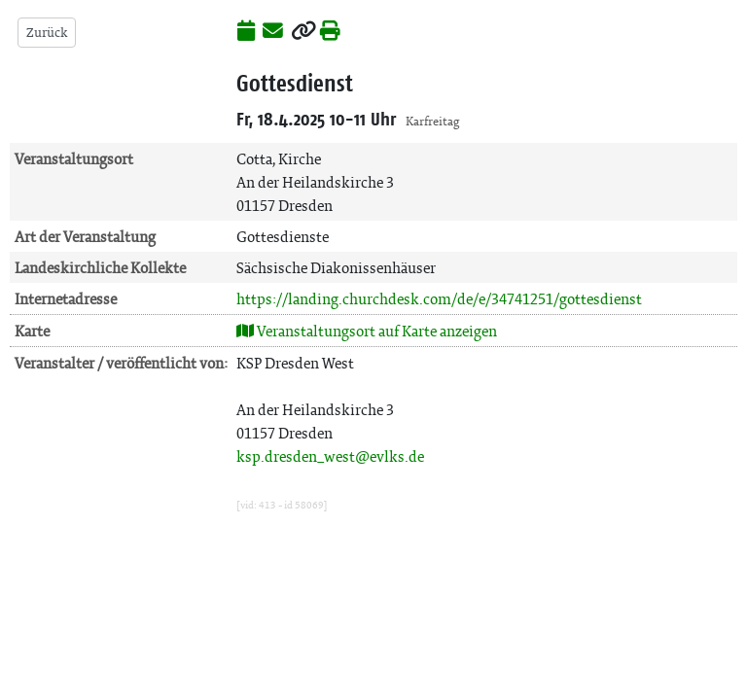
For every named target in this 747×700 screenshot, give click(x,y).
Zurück (47, 33)
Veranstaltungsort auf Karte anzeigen (367, 331)
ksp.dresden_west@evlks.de (330, 456)
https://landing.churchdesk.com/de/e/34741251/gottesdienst (439, 299)
